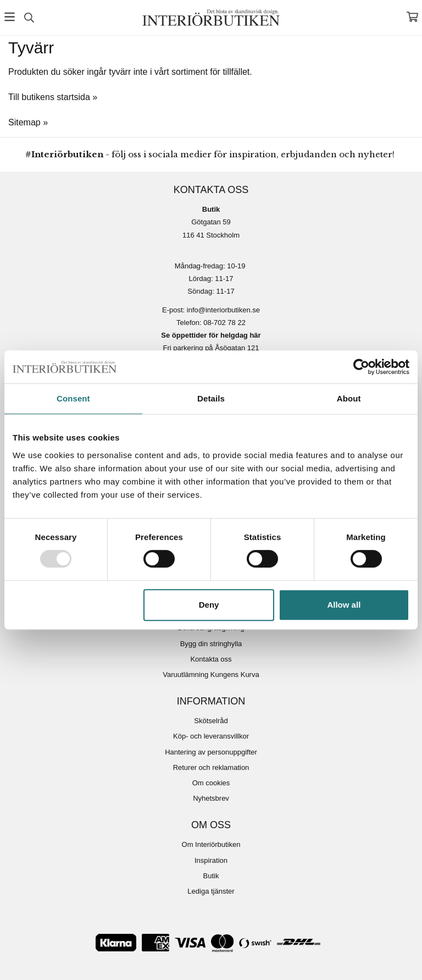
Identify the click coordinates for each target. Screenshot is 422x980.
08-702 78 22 (224, 323)
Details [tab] (211, 398)
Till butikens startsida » (53, 97)
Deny (209, 605)
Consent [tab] (73, 398)
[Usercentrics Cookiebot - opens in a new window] (361, 367)
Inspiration (211, 860)
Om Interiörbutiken (211, 844)
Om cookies (211, 783)
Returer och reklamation (211, 767)
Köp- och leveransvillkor (211, 736)
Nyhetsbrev (211, 798)
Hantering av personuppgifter (211, 752)
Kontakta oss (211, 659)
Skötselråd (211, 721)
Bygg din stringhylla (211, 644)
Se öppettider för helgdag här (211, 335)
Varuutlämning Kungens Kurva (211, 675)
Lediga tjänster (211, 891)
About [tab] (349, 398)
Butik (211, 876)
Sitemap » (28, 122)
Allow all (344, 605)
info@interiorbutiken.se (223, 310)
